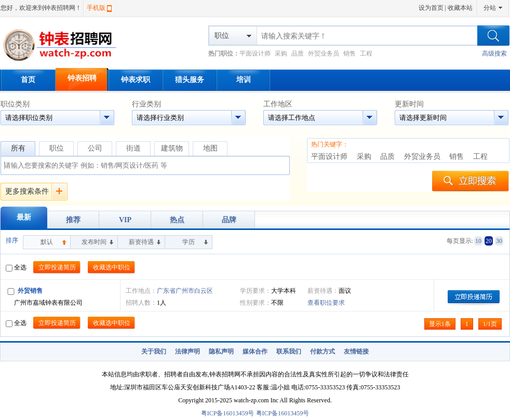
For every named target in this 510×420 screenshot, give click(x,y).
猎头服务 (190, 80)
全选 (16, 267)
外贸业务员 (324, 53)
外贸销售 (30, 291)
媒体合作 (255, 351)
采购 (281, 53)
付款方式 (323, 351)
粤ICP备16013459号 (228, 413)
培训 (244, 80)
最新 (24, 217)
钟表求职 (136, 80)
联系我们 (289, 351)
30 (499, 241)
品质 (298, 53)
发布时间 (94, 242)
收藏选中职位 (112, 267)
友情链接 (356, 351)
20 (489, 241)
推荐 (73, 220)
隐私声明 (221, 351)
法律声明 (187, 351)
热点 (177, 220)
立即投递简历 (57, 267)
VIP (125, 220)
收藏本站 (460, 8)
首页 (28, 80)
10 (478, 241)
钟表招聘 (82, 78)
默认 (47, 242)
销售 (350, 53)
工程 (366, 53)
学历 (189, 242)
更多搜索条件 (27, 191)
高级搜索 (494, 53)
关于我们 (154, 351)
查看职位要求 (326, 303)
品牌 (229, 220)
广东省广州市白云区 (185, 291)
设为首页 (431, 8)
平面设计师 (255, 53)
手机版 (96, 8)
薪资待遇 (141, 242)
